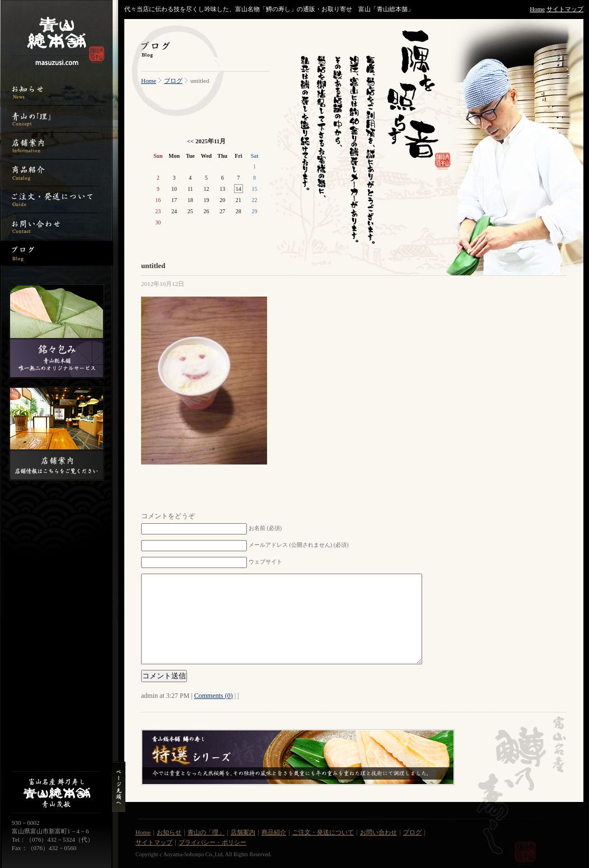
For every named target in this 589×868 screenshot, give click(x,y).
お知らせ (169, 832)
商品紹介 (274, 832)
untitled (153, 266)
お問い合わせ (378, 832)
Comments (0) (214, 696)
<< (191, 141)
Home (537, 9)
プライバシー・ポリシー (212, 842)
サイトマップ (565, 9)
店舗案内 (243, 832)
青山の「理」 (206, 832)
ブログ (173, 81)
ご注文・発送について (323, 832)
